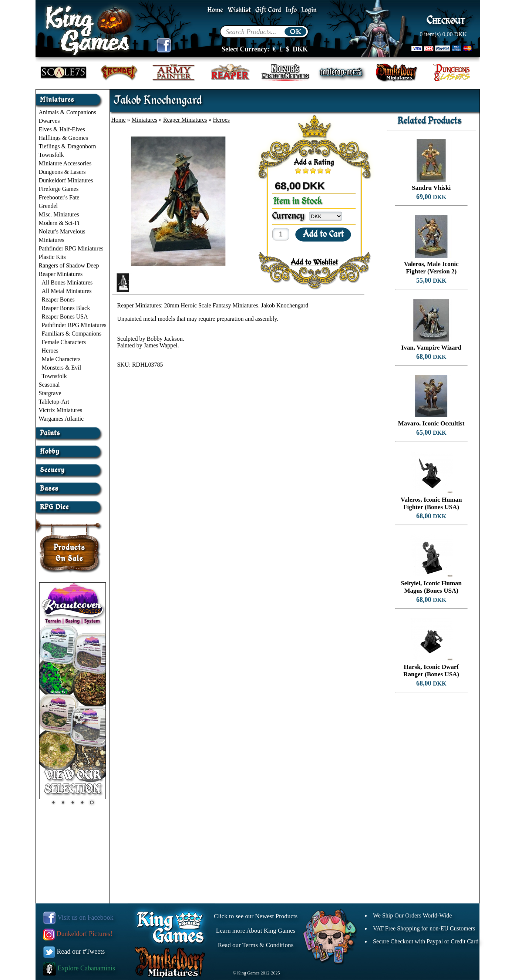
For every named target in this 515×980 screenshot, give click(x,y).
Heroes (50, 351)
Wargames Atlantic (61, 419)
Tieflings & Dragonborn (68, 146)
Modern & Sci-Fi (59, 223)
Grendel (48, 206)
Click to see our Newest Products (256, 916)
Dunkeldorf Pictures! (78, 934)
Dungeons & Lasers (62, 172)
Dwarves (49, 121)
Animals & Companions (68, 112)
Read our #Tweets (74, 952)
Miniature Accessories (65, 163)
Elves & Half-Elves (62, 129)
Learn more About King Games (256, 931)
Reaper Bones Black (66, 308)
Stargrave (50, 393)
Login (309, 10)
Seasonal (49, 385)
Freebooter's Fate (59, 197)
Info (291, 10)
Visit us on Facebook (78, 917)
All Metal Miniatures (67, 291)
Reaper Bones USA (65, 316)
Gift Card (268, 10)
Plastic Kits (52, 257)
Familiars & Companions (72, 334)
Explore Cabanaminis (79, 968)
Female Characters (64, 342)
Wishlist (239, 10)
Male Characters (61, 359)
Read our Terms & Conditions (256, 945)
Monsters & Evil (62, 368)
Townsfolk (51, 155)
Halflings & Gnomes (63, 138)
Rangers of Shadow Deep (69, 265)
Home (215, 10)
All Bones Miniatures (67, 282)
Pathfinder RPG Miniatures (71, 248)
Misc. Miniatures (59, 214)
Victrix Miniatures (61, 410)
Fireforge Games (59, 189)
